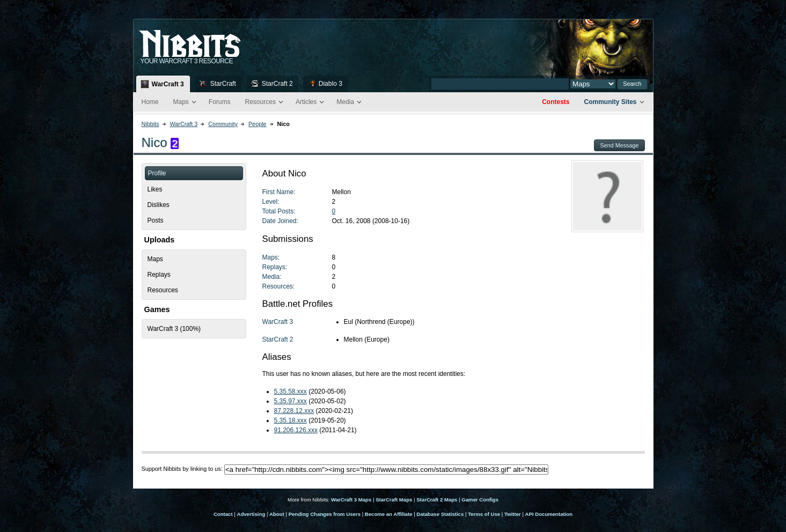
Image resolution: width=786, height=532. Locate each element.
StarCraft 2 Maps (437, 500)
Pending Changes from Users (325, 514)
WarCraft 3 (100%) (174, 329)
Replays (159, 275)
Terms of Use (484, 514)
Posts (156, 220)
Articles (306, 102)
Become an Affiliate (389, 514)
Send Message (619, 145)
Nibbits (150, 124)
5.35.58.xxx (291, 391)
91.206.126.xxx (296, 430)
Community (223, 124)
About (277, 514)
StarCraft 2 (277, 84)
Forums (220, 102)
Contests (556, 102)
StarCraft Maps (394, 500)
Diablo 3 (330, 84)
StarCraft (223, 84)
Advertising (251, 514)
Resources (260, 102)
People (258, 124)
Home (150, 102)
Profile (157, 173)
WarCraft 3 (168, 84)
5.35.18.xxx (291, 420)
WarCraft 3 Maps (351, 500)
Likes (155, 189)
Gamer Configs (480, 500)
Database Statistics (440, 514)
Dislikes (159, 205)
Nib (217, 39)
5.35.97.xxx (291, 401)
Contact (223, 514)
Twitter (513, 514)
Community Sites (610, 102)
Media (345, 102)
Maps (181, 102)
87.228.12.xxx (294, 411)
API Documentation (549, 514)
